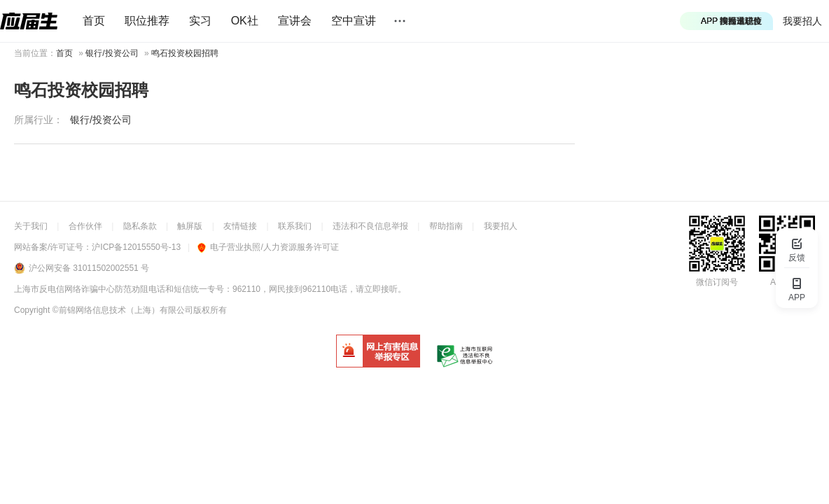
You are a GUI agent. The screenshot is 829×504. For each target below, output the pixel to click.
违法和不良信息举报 (370, 226)
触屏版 (190, 226)
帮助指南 (446, 226)
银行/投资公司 (112, 53)
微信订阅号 (717, 282)
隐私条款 (140, 226)
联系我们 (295, 226)
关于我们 (31, 226)
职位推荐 (147, 21)
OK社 (245, 21)
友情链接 (240, 226)
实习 (200, 21)
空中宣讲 (354, 21)
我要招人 (802, 21)
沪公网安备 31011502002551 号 (89, 268)
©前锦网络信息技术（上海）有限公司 (123, 310)
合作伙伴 (85, 226)
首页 (94, 21)
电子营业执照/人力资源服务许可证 (268, 247)
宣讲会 (295, 21)
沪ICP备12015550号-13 (136, 247)
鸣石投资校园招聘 (185, 53)
